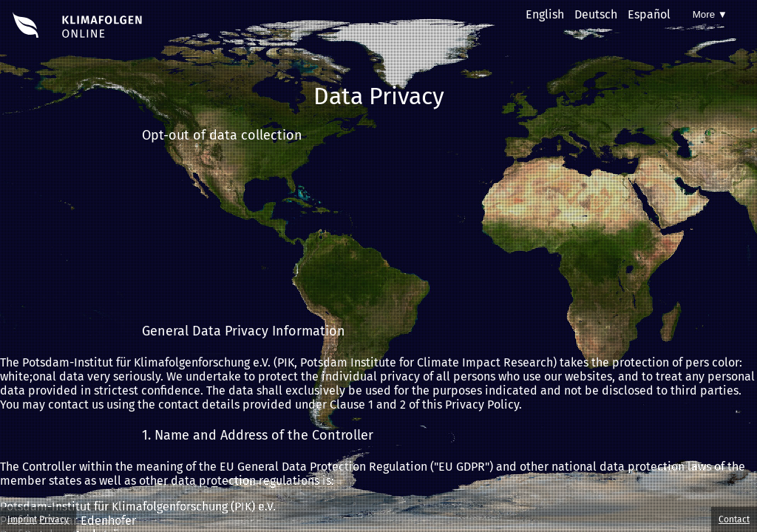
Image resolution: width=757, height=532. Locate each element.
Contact (734, 519)
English (545, 14)
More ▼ (710, 14)
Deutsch (596, 14)
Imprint (22, 519)
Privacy (54, 519)
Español (649, 14)
